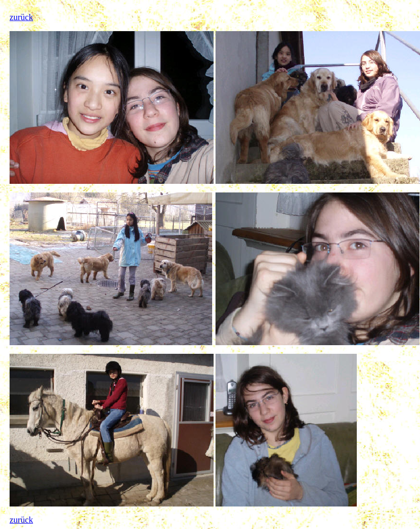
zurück (21, 17)
